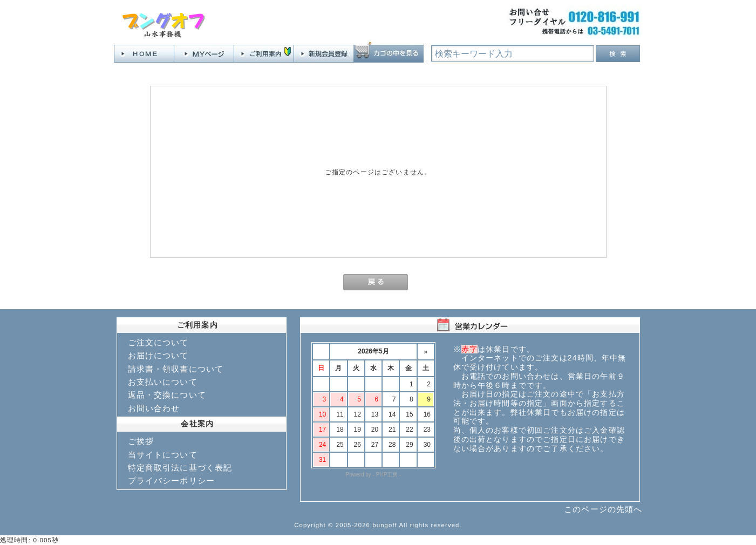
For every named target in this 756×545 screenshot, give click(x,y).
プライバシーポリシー (172, 481)
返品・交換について (167, 395)
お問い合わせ (154, 408)
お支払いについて (163, 382)
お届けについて (158, 355)
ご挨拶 (141, 441)
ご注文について (158, 342)
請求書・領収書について (176, 369)
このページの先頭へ (603, 509)
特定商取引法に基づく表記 (180, 468)
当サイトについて (163, 455)
